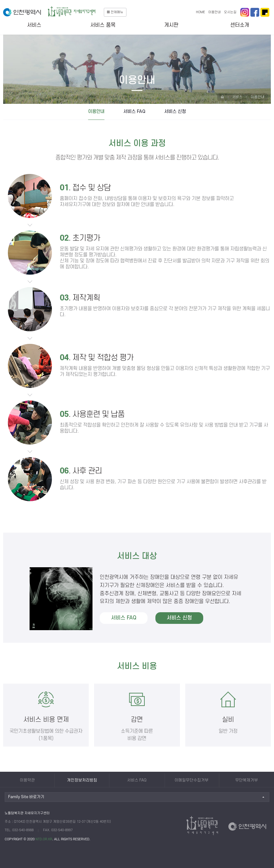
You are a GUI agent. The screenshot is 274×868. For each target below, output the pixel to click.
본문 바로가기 (0, 0)
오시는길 (230, 12)
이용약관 (27, 780)
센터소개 (240, 25)
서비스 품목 (103, 25)
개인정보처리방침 (82, 780)
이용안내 (215, 12)
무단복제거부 (247, 780)
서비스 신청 (175, 112)
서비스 (34, 25)
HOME (201, 12)
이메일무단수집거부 (192, 780)
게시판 (171, 25)
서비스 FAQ (134, 112)
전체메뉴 (115, 12)
